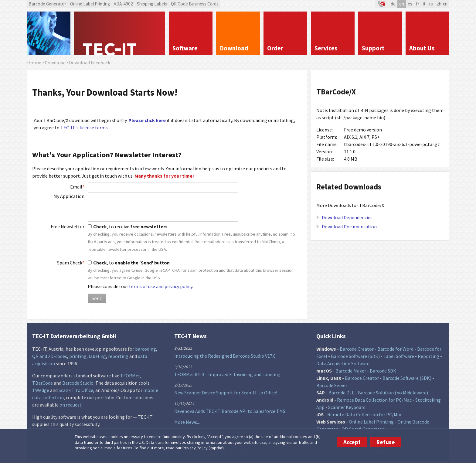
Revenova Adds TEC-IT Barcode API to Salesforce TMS (230, 411)
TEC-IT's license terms (84, 128)
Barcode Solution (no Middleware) (393, 393)
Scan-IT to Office (76, 390)
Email (77, 187)
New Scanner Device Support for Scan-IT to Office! (226, 393)
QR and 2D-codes (50, 356)
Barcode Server (332, 385)
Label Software (399, 356)
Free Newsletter (68, 226)
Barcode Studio (78, 383)
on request (71, 405)
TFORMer (130, 376)
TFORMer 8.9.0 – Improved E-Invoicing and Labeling (227, 374)
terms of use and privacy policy (161, 286)
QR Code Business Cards (195, 4)
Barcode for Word (395, 349)
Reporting (428, 356)
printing (78, 356)
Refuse (386, 442)
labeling (97, 356)
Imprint (216, 448)
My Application (69, 196)
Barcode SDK (383, 371)
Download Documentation (349, 226)
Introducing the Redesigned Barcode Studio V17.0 (225, 356)
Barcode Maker (351, 371)
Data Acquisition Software (343, 363)
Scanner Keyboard (347, 407)
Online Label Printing (90, 4)
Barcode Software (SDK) (355, 356)
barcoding (146, 349)
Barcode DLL (341, 393)
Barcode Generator (47, 4)
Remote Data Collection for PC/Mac (374, 400)
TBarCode (42, 383)
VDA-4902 (123, 4)
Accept (352, 442)
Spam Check (71, 263)
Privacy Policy (195, 448)
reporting (118, 356)
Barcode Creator (357, 349)
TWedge (41, 390)
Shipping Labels (152, 4)
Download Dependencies (347, 217)
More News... (187, 422)
